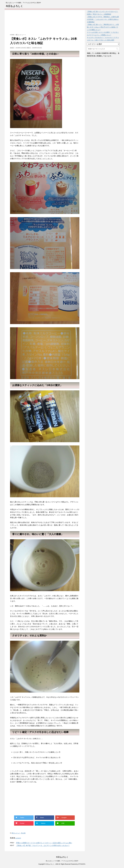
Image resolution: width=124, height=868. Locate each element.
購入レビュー (16, 833)
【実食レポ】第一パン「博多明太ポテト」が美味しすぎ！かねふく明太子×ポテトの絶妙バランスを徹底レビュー (103, 27)
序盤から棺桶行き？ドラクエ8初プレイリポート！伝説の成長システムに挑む (44, 843)
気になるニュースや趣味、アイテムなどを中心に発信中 (62, 861)
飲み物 (23, 833)
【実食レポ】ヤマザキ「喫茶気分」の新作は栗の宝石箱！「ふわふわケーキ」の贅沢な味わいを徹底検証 (103, 19)
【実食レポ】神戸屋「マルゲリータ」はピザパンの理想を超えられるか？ (43, 845)
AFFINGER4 (82, 864)
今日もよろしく (14, 6)
